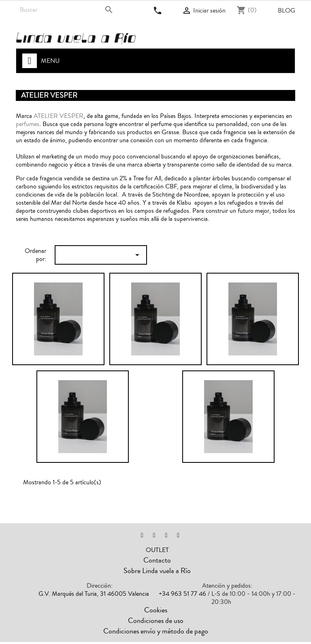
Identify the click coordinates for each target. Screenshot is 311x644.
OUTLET (157, 550)
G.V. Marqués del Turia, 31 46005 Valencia (94, 594)
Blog (287, 11)
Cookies (156, 610)
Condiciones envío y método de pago (156, 631)
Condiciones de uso (156, 620)
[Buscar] (67, 10)
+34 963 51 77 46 (182, 594)
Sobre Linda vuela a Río (157, 571)
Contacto (157, 560)
